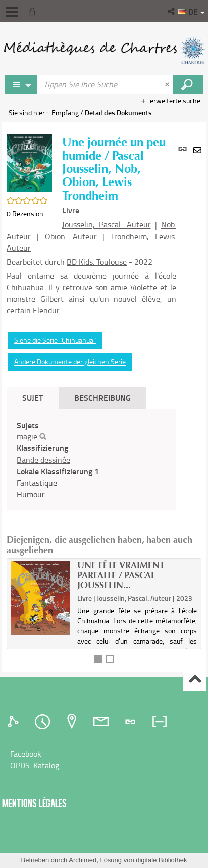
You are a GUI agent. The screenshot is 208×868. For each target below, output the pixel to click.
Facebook (26, 754)
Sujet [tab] (33, 398)
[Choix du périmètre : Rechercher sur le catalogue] (21, 84)
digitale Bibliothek (161, 860)
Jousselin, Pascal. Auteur (107, 224)
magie (27, 436)
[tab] (15, 722)
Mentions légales (34, 803)
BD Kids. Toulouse (97, 262)
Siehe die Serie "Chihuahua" (55, 340)
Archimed (83, 860)
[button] (172, 11)
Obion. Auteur (71, 236)
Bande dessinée (43, 460)
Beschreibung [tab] (102, 398)
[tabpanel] (91, 460)
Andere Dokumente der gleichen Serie (70, 362)
